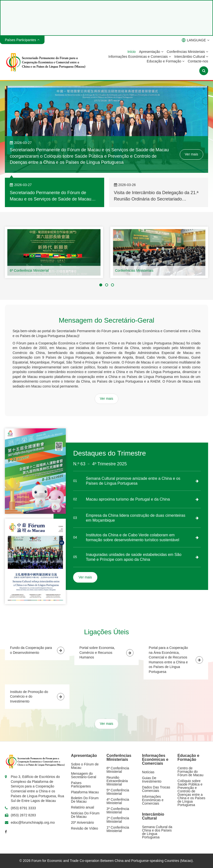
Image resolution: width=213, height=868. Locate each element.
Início (131, 52)
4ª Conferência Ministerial (118, 801)
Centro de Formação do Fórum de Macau (191, 772)
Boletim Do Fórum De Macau (85, 800)
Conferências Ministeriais (187, 52)
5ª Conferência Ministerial (118, 792)
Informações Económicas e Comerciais (140, 57)
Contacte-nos (198, 61)
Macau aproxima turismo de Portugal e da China (128, 499)
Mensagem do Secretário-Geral (84, 775)
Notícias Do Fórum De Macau (85, 815)
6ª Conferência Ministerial (29, 270)
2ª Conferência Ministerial (118, 820)
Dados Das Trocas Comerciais (156, 789)
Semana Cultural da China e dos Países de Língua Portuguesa (157, 832)
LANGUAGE (196, 40)
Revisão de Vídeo (84, 828)
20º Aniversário (82, 822)
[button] (101, 285)
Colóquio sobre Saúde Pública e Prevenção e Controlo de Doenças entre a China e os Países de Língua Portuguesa (191, 793)
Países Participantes (81, 785)
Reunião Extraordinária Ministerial (117, 781)
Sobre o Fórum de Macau (85, 766)
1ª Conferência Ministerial (118, 829)
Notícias (148, 772)
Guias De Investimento (152, 780)
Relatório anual (82, 807)
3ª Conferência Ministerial (118, 810)
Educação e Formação (166, 61)
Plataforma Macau (85, 792)
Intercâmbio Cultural (191, 57)
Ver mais (191, 154)
